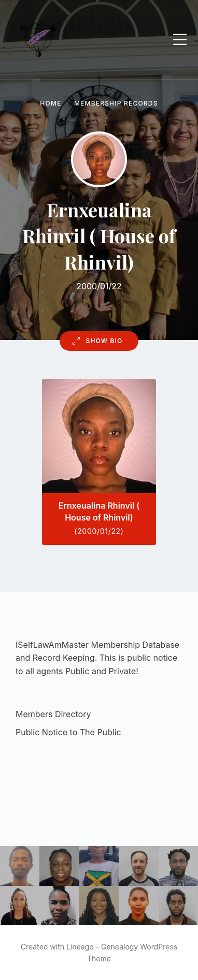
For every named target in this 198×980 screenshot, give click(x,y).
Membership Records (116, 103)
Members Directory (53, 714)
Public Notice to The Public (68, 732)
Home (51, 103)
